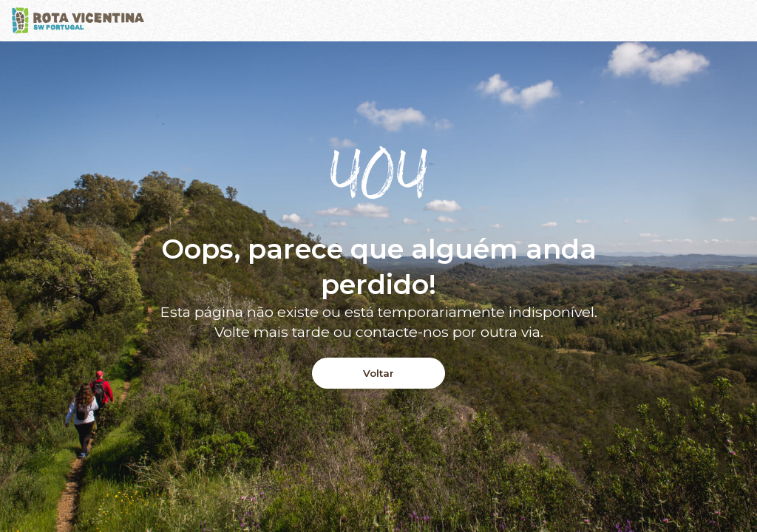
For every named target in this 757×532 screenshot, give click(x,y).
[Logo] (78, 21)
